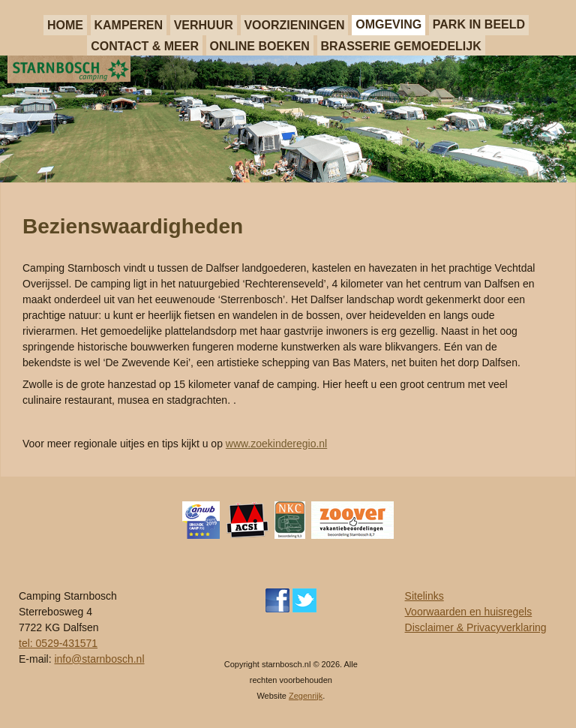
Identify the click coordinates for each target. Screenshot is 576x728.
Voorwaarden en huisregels (469, 612)
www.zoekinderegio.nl (276, 444)
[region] (288, 119)
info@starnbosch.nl (99, 659)
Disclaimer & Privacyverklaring (476, 627)
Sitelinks (424, 596)
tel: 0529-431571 (58, 643)
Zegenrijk (306, 696)
